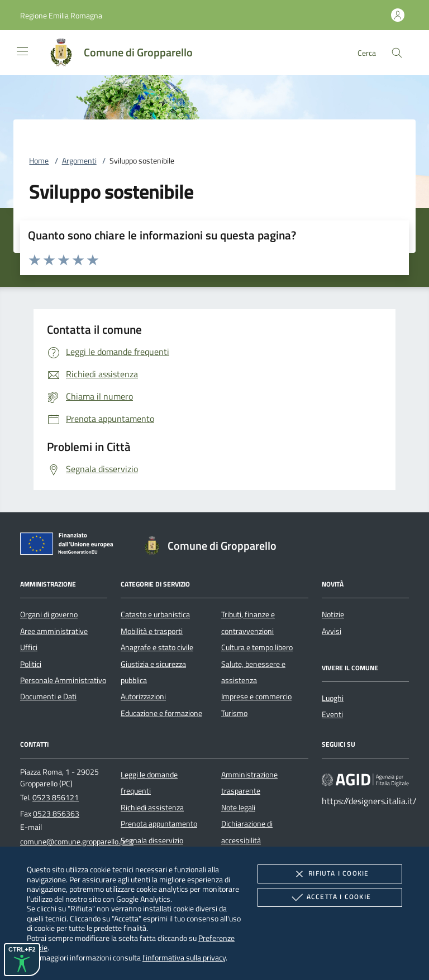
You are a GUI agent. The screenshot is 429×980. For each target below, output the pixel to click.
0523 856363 (56, 814)
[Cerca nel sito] (397, 53)
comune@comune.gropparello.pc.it (77, 842)
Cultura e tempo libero (257, 647)
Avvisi (332, 631)
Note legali (238, 808)
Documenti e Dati (48, 696)
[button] (61, 15)
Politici (31, 664)
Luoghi (333, 698)
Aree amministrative (54, 631)
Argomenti (79, 161)
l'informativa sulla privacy (184, 957)
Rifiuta (330, 874)
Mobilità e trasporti (152, 631)
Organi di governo (49, 614)
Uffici (29, 647)
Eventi (332, 714)
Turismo (234, 713)
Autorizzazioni (143, 696)
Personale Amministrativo (63, 680)
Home (39, 161)
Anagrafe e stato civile (157, 647)
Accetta (330, 897)
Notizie (333, 614)
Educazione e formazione (161, 713)
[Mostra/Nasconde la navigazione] (22, 51)
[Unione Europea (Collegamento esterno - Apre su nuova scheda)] (70, 546)
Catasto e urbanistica (155, 614)
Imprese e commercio (256, 696)
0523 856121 (56, 798)
